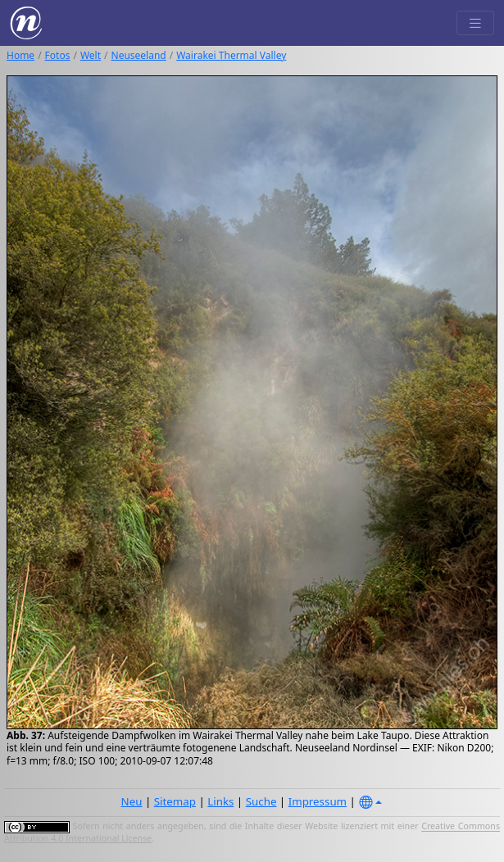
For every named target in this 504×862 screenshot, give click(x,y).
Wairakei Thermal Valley (231, 55)
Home (20, 55)
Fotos (58, 55)
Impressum (318, 801)
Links (220, 801)
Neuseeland (139, 55)
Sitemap (175, 801)
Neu (132, 801)
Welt (91, 55)
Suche (261, 801)
